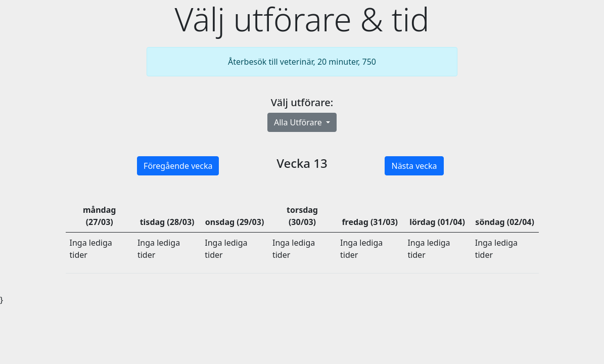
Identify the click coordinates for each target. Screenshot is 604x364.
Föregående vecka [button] (178, 166)
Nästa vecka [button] (414, 166)
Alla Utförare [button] (299, 122)
